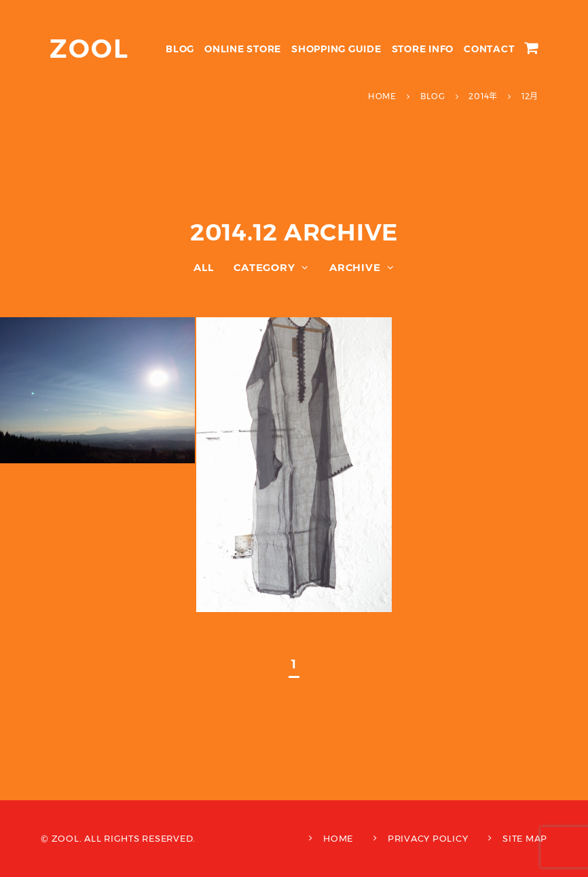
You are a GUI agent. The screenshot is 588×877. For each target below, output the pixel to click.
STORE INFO (423, 49)
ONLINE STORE (243, 49)
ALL (203, 267)
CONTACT (489, 49)
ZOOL (89, 49)
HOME (338, 838)
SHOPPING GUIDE (336, 49)
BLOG (180, 49)
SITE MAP (525, 838)
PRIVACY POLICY (428, 838)
